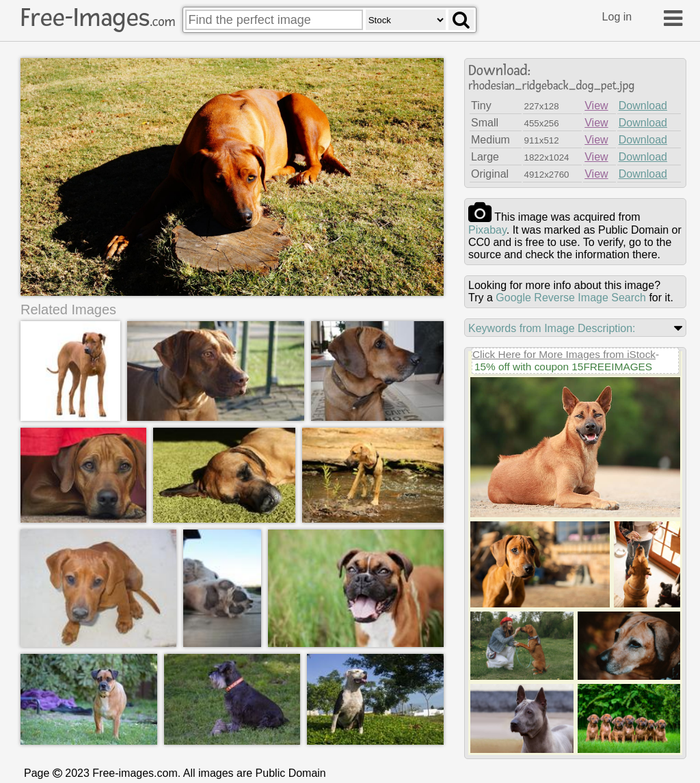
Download (643, 106)
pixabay (487, 230)
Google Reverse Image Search (571, 298)
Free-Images (98, 18)
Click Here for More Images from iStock (564, 354)
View (596, 106)
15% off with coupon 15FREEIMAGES (563, 367)
